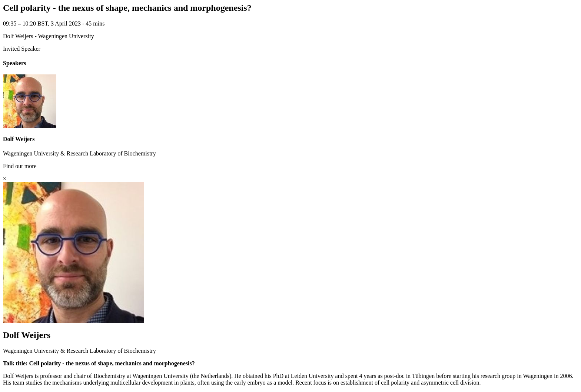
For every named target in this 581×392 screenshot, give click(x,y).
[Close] (5, 179)
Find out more (20, 166)
